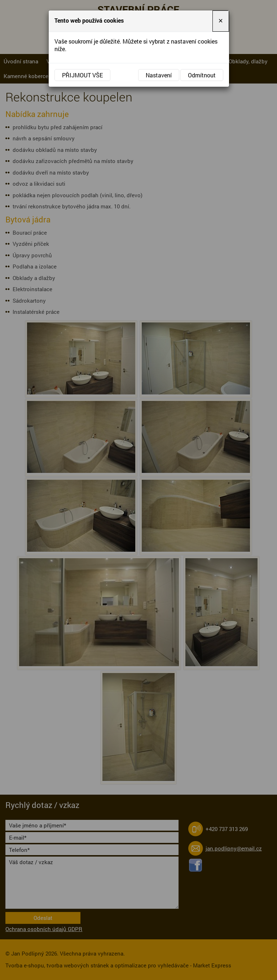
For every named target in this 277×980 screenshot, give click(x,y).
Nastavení (159, 75)
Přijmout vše (82, 75)
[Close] (221, 21)
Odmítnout (202, 75)
